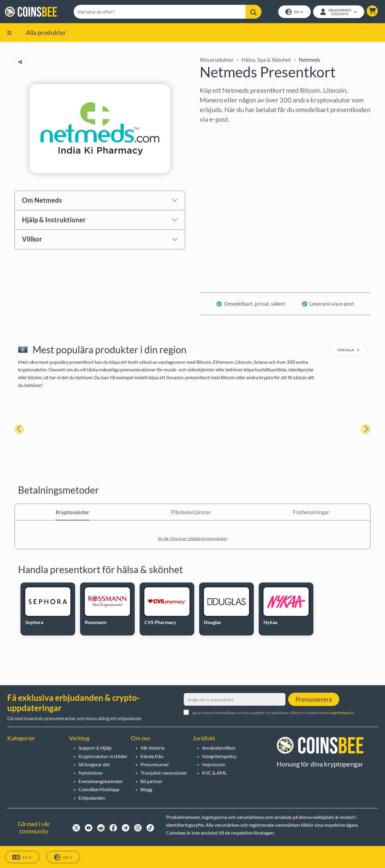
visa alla (348, 350)
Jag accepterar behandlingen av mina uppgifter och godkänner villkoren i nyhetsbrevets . (273, 713)
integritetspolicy (341, 713)
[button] (372, 11)
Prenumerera (314, 699)
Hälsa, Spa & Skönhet (266, 60)
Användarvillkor (219, 748)
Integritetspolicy (219, 756)
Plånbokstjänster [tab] (191, 512)
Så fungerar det (94, 764)
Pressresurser (155, 764)
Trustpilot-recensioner (164, 773)
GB (63, 857)
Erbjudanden (92, 798)
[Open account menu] (339, 12)
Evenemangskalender (101, 781)
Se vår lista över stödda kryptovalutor (193, 538)
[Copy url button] (20, 62)
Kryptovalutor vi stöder (103, 756)
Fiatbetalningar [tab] (311, 512)
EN (294, 12)
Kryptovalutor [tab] (72, 512)
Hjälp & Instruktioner (54, 220)
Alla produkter (46, 32)
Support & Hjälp (95, 748)
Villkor (32, 239)
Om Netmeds (42, 200)
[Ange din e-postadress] (235, 699)
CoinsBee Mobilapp (99, 789)
